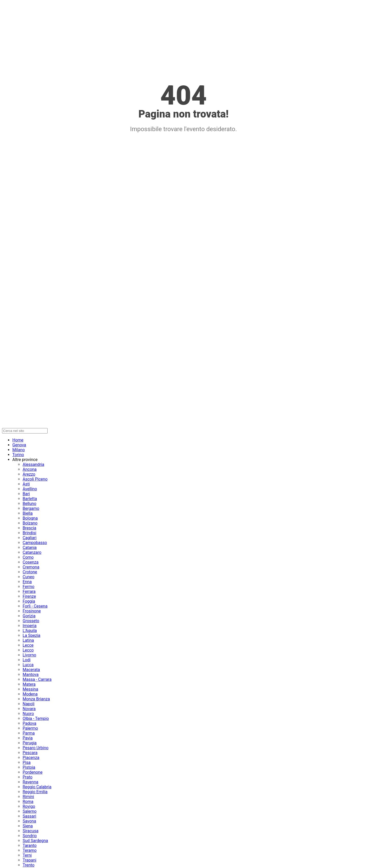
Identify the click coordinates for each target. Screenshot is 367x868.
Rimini (28, 797)
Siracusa (30, 831)
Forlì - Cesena (35, 606)
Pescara (30, 753)
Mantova (31, 675)
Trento (29, 865)
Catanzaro (32, 552)
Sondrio (30, 836)
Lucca (28, 665)
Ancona (30, 469)
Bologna (30, 518)
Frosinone (32, 611)
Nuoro (28, 714)
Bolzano (30, 523)
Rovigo (29, 806)
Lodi (27, 660)
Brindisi (29, 533)
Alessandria (33, 464)
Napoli (29, 704)
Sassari (29, 816)
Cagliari (30, 538)
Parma (29, 733)
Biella (28, 513)
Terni (27, 855)
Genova (19, 445)
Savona (29, 821)
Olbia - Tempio (36, 718)
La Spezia (32, 635)
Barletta (30, 499)
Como (28, 557)
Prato (28, 777)
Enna (27, 582)
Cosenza (31, 562)
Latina (28, 640)
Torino (18, 455)
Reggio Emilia (35, 792)
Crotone (30, 572)
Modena (30, 694)
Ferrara (29, 591)
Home (18, 440)
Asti (26, 484)
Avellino (30, 489)
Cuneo (29, 577)
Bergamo (31, 508)
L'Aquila (30, 631)
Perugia (30, 743)
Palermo (30, 728)
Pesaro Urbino (35, 748)
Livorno (29, 655)
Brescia (29, 528)
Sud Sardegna (35, 841)
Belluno (29, 504)
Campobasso (35, 543)
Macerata (31, 670)
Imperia (30, 626)
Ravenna (30, 782)
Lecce (28, 645)
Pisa (27, 762)
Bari (26, 494)
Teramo (30, 850)
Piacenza (31, 758)
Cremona (31, 567)
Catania (30, 548)
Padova (29, 723)
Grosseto (31, 621)
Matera (29, 684)
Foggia (29, 601)
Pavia (28, 738)
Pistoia (29, 767)
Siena (28, 826)
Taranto (30, 846)
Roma (28, 802)
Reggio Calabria (37, 787)
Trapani (29, 860)
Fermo (29, 587)
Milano (19, 450)
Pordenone (33, 772)
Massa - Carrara (37, 679)
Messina (30, 689)
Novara (29, 709)
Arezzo (29, 474)
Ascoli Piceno (35, 479)
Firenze (29, 596)
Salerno (30, 811)
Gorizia (29, 616)
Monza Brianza (36, 699)
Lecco (28, 650)
